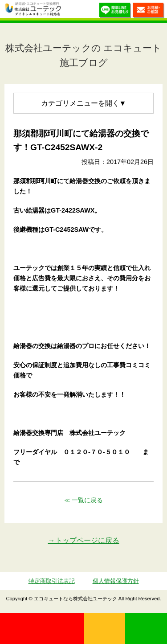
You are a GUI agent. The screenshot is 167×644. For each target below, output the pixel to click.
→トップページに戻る (84, 540)
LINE (146, 628)
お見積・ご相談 (149, 11)
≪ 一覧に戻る (84, 500)
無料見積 (105, 628)
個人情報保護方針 (116, 581)
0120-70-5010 (42, 628)
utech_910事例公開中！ (70, 11)
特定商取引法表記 (52, 581)
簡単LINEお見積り (115, 11)
